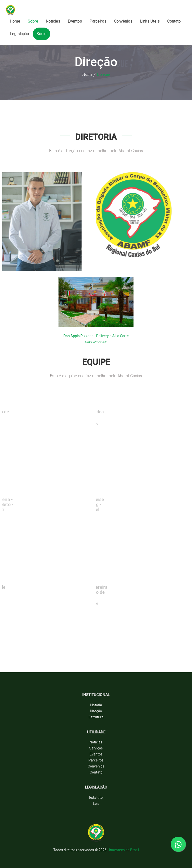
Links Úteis (150, 21)
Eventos (75, 21)
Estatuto (96, 798)
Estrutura (96, 717)
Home (15, 21)
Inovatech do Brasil (124, 850)
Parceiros (98, 21)
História (96, 705)
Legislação (19, 34)
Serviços (96, 748)
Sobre (33, 21)
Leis (96, 804)
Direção (96, 711)
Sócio (41, 34)
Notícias (53, 21)
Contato (174, 21)
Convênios (123, 21)
